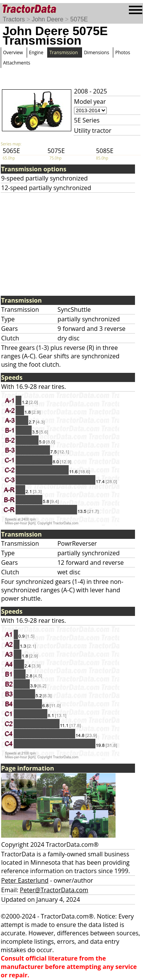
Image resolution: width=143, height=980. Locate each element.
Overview (13, 52)
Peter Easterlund (25, 880)
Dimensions (96, 52)
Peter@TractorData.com (54, 890)
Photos (123, 52)
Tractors (14, 19)
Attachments (17, 63)
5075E (79, 19)
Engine (36, 52)
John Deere (47, 19)
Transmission (64, 52)
